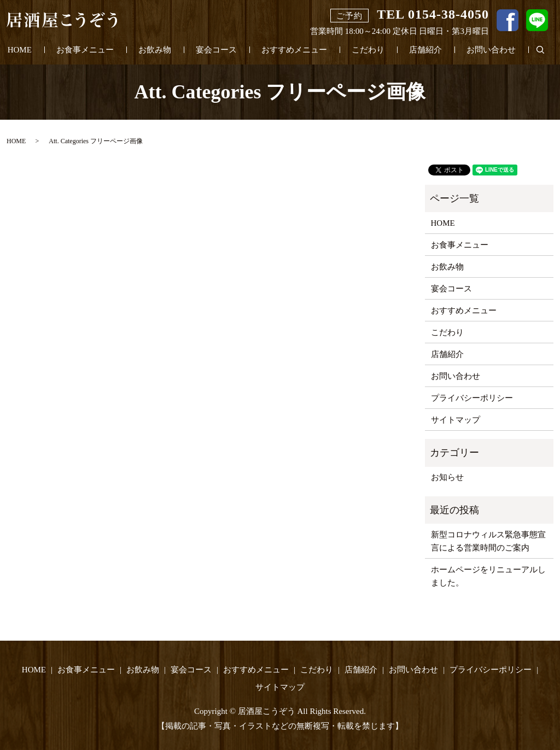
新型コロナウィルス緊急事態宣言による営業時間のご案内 (488, 541)
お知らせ (447, 477)
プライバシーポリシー (472, 398)
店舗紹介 (425, 50)
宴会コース (216, 50)
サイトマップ (456, 420)
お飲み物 (155, 50)
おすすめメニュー (294, 50)
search (547, 50)
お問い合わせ (491, 50)
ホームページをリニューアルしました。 (488, 576)
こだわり (368, 50)
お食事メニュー (85, 50)
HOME (20, 50)
